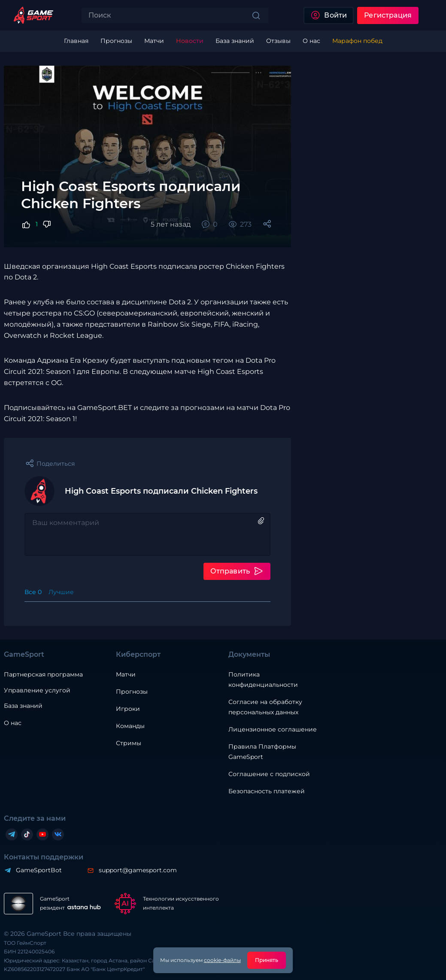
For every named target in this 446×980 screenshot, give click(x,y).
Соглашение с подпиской (269, 774)
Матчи (126, 674)
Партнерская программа (43, 674)
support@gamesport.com (138, 870)
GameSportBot (39, 870)
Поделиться (56, 464)
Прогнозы (132, 692)
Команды (130, 726)
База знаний (23, 706)
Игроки (128, 709)
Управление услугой (37, 690)
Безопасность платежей (267, 791)
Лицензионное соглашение (273, 729)
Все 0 (33, 592)
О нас (13, 723)
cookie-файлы (222, 960)
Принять (267, 960)
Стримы (129, 743)
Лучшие (61, 592)
